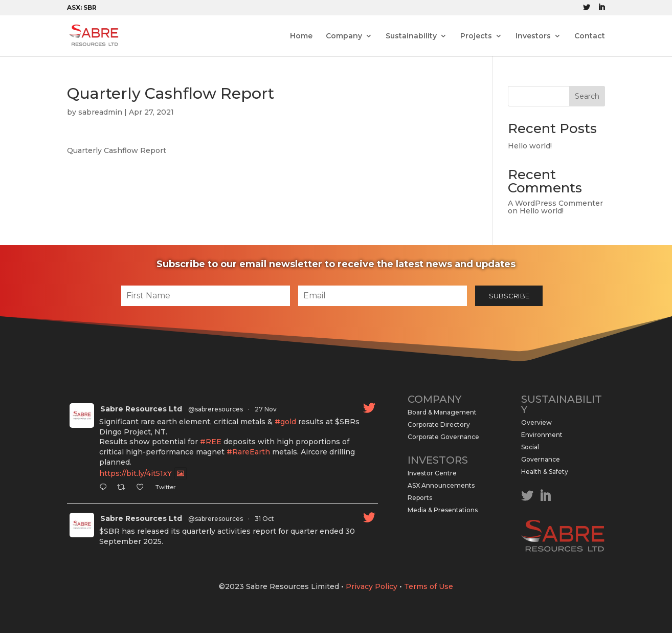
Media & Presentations (443, 510)
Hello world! (530, 146)
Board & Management (442, 412)
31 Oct (264, 519)
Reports (420, 498)
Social (530, 447)
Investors (533, 36)
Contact (590, 36)
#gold (285, 422)
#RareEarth (248, 452)
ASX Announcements (441, 485)
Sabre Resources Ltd (141, 409)
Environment (542, 435)
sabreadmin (100, 112)
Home (301, 36)
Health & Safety (545, 472)
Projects (476, 36)
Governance (541, 459)
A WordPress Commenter (555, 203)
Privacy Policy (372, 586)
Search (587, 96)
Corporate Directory (439, 424)
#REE (211, 442)
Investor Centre (432, 473)
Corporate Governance (443, 437)
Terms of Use (429, 586)
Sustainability (411, 36)
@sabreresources (216, 409)
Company (344, 36)
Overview (536, 422)
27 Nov (266, 409)
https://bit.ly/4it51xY (136, 473)
